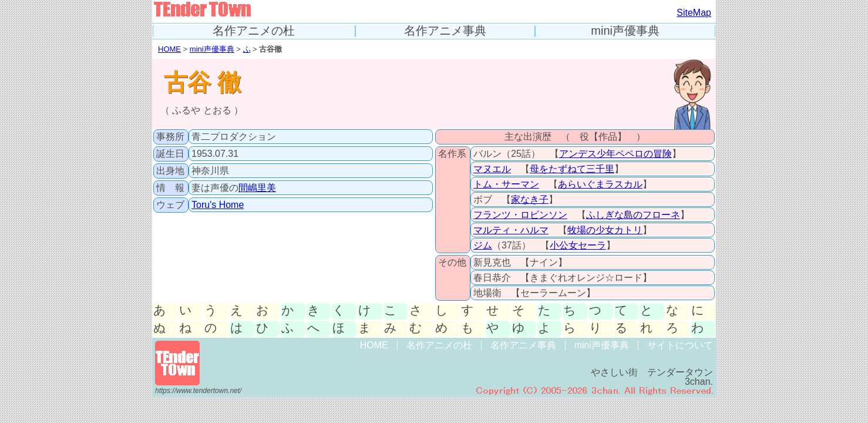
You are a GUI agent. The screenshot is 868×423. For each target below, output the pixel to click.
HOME (169, 49)
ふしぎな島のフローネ (633, 215)
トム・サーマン (506, 184)
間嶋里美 (257, 188)
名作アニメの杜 (254, 31)
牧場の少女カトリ (605, 230)
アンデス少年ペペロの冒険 (615, 154)
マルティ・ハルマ (511, 230)
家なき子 (530, 199)
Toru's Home (218, 205)
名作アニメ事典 (445, 31)
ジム (483, 245)
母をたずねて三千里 (572, 169)
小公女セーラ (578, 245)
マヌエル (492, 169)
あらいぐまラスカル (600, 184)
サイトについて (680, 345)
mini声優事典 (625, 31)
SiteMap (694, 13)
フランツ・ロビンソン (520, 215)
